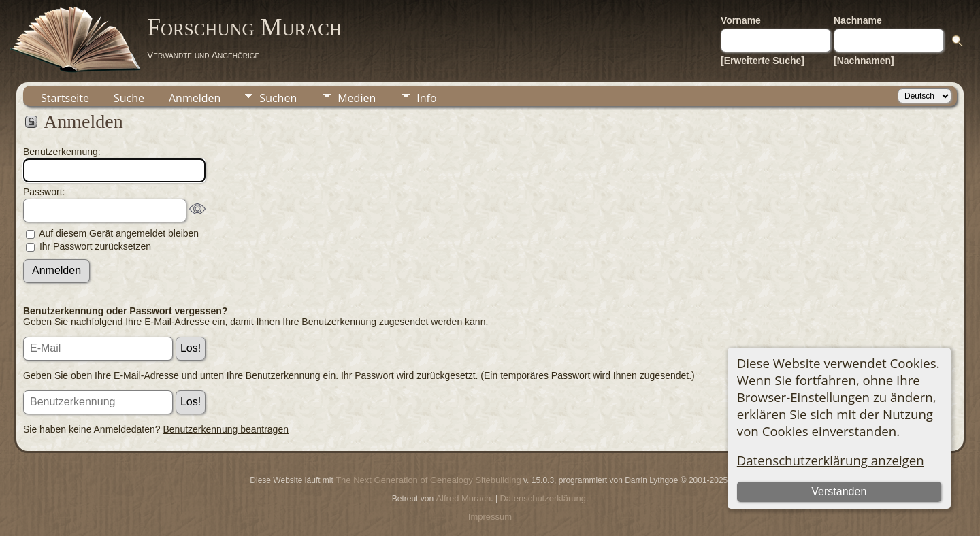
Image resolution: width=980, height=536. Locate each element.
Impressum (490, 517)
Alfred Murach (463, 498)
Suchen (278, 98)
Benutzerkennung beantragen (226, 429)
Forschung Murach (244, 27)
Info (426, 98)
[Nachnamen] (864, 61)
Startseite (65, 98)
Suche (129, 98)
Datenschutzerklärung (542, 498)
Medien (357, 98)
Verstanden (839, 491)
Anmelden (195, 98)
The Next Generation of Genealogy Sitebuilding (428, 480)
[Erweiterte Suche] (763, 61)
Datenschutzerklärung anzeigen (831, 460)
